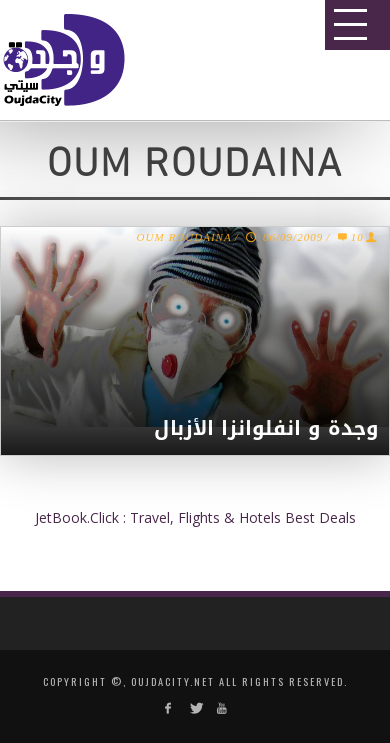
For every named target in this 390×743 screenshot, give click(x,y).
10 (349, 238)
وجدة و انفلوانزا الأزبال (266, 428)
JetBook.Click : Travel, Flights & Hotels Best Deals (195, 517)
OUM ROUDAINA (184, 238)
